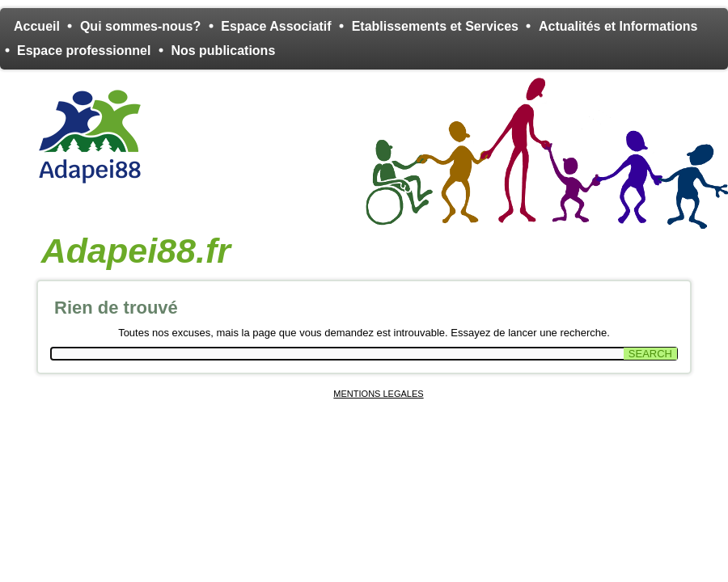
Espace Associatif (276, 26)
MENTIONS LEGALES (378, 394)
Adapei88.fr (136, 251)
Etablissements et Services (435, 26)
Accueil (37, 26)
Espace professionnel (84, 51)
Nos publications (223, 51)
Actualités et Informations (618, 26)
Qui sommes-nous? (140, 26)
